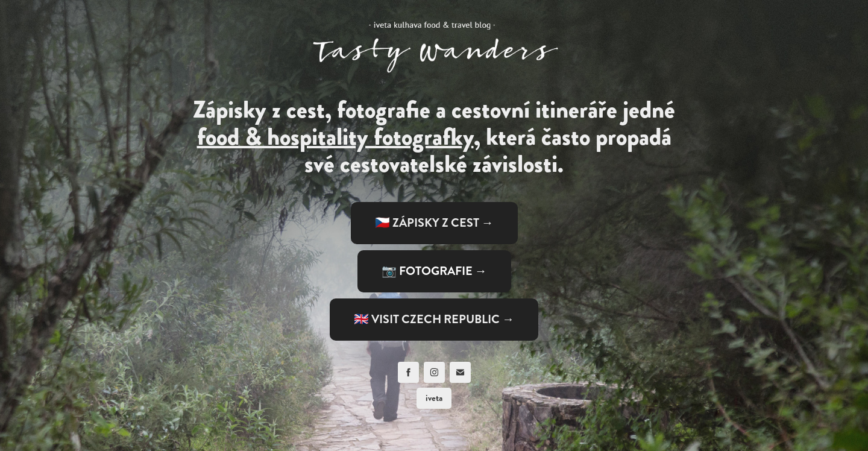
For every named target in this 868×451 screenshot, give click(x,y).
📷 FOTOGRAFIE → (434, 271)
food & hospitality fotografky (335, 137)
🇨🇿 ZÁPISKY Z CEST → (434, 223)
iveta (434, 398)
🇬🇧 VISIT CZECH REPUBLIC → (434, 319)
